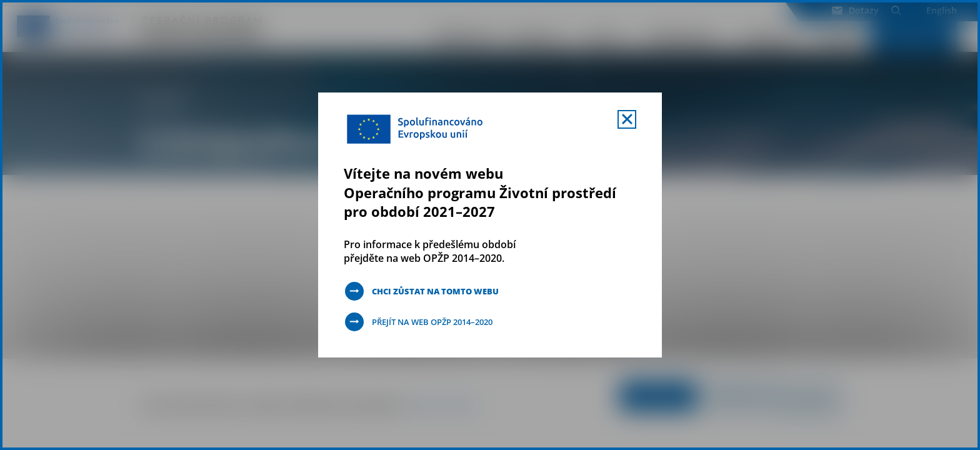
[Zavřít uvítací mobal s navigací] (627, 119)
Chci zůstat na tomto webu (441, 291)
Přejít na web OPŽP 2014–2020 (439, 322)
